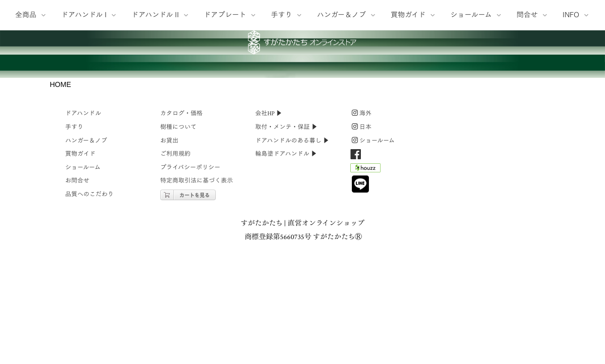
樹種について (178, 237)
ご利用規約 (175, 264)
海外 (362, 224)
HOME (61, 194)
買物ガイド (80, 264)
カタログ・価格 (181, 224)
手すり (74, 237)
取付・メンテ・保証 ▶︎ (286, 237)
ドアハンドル (83, 224)
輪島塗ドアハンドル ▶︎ (286, 264)
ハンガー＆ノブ (86, 251)
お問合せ (77, 291)
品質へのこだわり (89, 304)
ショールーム (83, 277)
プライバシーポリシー (190, 277)
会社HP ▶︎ (269, 224)
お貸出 (169, 251)
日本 (362, 237)
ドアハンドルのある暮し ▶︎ (292, 251)
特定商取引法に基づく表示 (197, 291)
